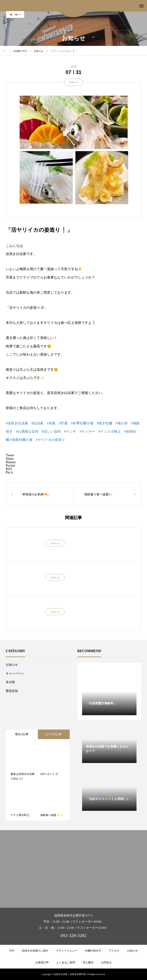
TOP (12, 951)
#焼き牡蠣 (105, 423)
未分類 (10, 682)
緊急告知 (12, 691)
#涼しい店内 (51, 431)
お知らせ (73, 82)
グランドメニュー (67, 951)
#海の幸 (122, 423)
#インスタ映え (110, 431)
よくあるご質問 (66, 963)
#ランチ (70, 431)
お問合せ (106, 963)
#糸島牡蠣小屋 (21, 440)
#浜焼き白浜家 (17, 423)
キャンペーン (15, 673)
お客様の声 (42, 963)
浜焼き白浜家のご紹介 (35, 951)
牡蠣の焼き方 (93, 951)
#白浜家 (38, 423)
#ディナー (87, 431)
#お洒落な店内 (27, 431)
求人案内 (88, 963)
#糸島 (51, 423)
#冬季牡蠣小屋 (82, 423)
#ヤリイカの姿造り (50, 440)
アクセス (114, 951)
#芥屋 (63, 423)
